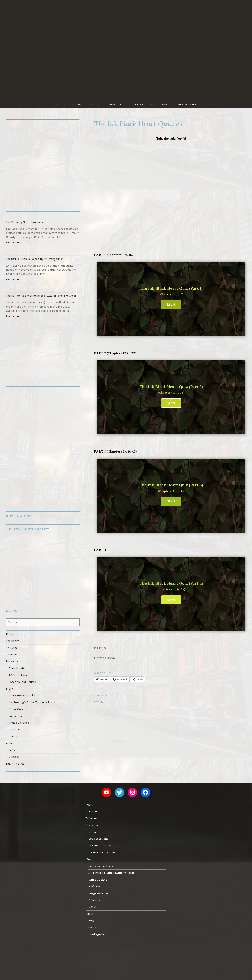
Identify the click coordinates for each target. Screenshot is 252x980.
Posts (60, 104)
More (152, 104)
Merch (13, 736)
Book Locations (19, 668)
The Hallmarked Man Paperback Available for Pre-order (41, 296)
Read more (14, 243)
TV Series (95, 104)
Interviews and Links (22, 695)
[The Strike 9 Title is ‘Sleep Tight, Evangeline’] (43, 252)
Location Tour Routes (22, 682)
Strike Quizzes (18, 709)
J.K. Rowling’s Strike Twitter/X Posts (32, 702)
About (166, 104)
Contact (14, 757)
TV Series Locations (21, 675)
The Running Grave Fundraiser (25, 222)
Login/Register (186, 104)
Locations (136, 104)
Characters (116, 104)
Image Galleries (19, 723)
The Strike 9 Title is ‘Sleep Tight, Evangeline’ (34, 259)
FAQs (12, 750)
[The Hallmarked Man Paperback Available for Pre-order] (43, 289)
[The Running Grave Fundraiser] (43, 215)
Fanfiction (15, 716)
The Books (76, 104)
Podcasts (15, 730)
